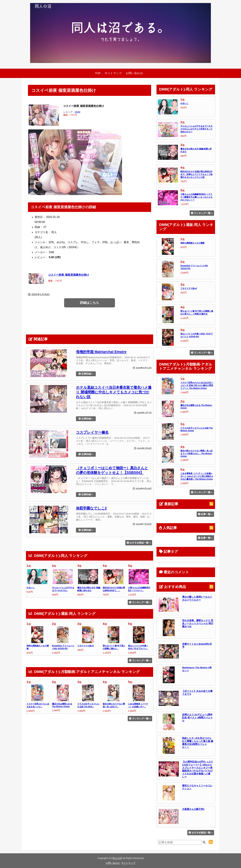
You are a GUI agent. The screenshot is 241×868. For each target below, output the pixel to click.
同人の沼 (117, 858)
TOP (98, 73)
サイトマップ (113, 73)
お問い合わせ (134, 73)
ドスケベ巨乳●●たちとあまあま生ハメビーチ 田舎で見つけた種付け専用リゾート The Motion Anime (197, 385)
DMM (77, 112)
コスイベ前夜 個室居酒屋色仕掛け (69, 275)
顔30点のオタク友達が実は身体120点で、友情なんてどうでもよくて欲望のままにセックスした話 (196, 174)
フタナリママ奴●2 (86, 646)
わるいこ (31, 588)
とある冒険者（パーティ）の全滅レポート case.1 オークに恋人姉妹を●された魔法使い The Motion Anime (197, 476)
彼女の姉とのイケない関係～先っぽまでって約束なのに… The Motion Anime (196, 453)
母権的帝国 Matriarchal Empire (101, 352)
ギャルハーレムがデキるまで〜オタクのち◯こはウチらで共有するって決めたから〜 (196, 129)
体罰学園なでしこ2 (91, 508)
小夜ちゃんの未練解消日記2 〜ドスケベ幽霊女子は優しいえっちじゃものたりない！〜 (196, 197)
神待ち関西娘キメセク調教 (192, 243)
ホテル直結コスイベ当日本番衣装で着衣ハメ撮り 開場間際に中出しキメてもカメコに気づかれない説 (114, 392)
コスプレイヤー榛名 (92, 432)
